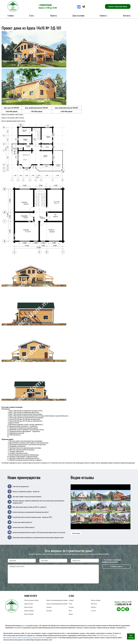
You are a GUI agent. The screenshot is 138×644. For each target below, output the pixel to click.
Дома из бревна (29, 611)
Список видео (76, 533)
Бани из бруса (28, 607)
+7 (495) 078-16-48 (123, 604)
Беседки (49, 607)
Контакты (127, 16)
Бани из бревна (29, 614)
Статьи (93, 611)
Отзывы (71, 607)
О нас (70, 604)
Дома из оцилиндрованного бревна (57, 600)
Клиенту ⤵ (104, 16)
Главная (11, 16)
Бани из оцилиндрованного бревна (57, 604)
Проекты (54, 16)
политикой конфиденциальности (111, 561)
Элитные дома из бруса (31, 600)
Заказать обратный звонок (118, 6)
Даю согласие (131, 636)
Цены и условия (78, 16)
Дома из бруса (29, 604)
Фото (70, 611)
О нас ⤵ (32, 16)
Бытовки (49, 611)
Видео (71, 614)
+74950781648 (48, 6)
